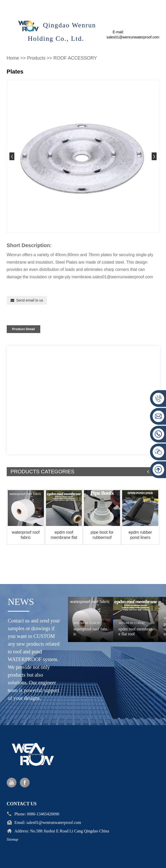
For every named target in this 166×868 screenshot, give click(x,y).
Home (13, 58)
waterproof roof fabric (26, 535)
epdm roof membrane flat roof (64, 535)
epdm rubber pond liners (140, 535)
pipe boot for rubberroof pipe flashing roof (102, 535)
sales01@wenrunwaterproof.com (54, 851)
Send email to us (30, 300)
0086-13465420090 (43, 842)
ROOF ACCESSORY (75, 58)
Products (36, 58)
